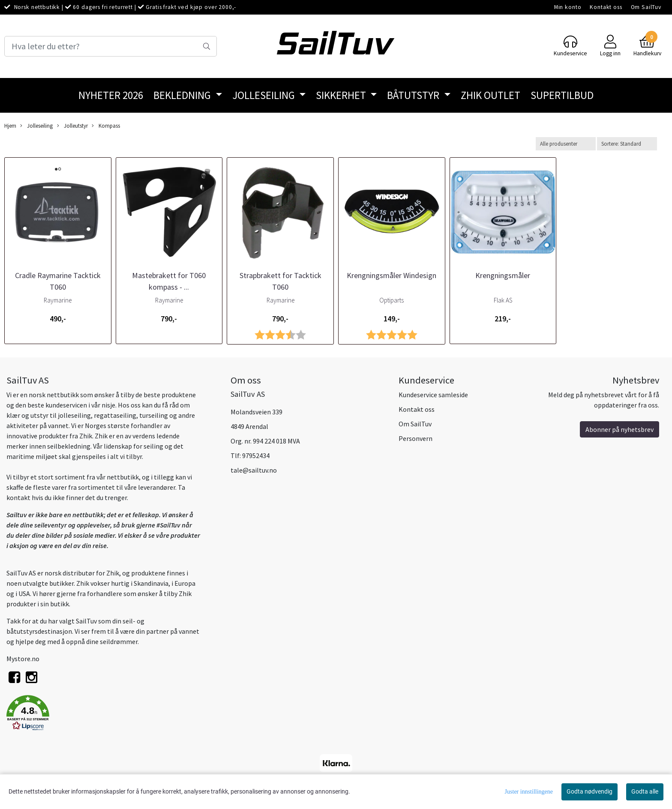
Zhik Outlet (490, 95)
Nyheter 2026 (111, 95)
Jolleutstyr (72, 126)
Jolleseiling (265, 95)
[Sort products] (627, 144)
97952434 (256, 455)
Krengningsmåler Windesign (391, 275)
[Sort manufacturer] (566, 144)
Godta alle (645, 791)
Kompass (106, 126)
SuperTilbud (562, 95)
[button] (112, 714)
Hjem (10, 126)
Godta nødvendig (589, 791)
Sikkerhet (342, 95)
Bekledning (183, 95)
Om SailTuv (646, 7)
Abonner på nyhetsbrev (619, 429)
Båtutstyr (414, 95)
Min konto (568, 7)
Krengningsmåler (503, 275)
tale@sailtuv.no (254, 470)
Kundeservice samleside (433, 395)
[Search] (111, 46)
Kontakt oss (606, 7)
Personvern (415, 438)
